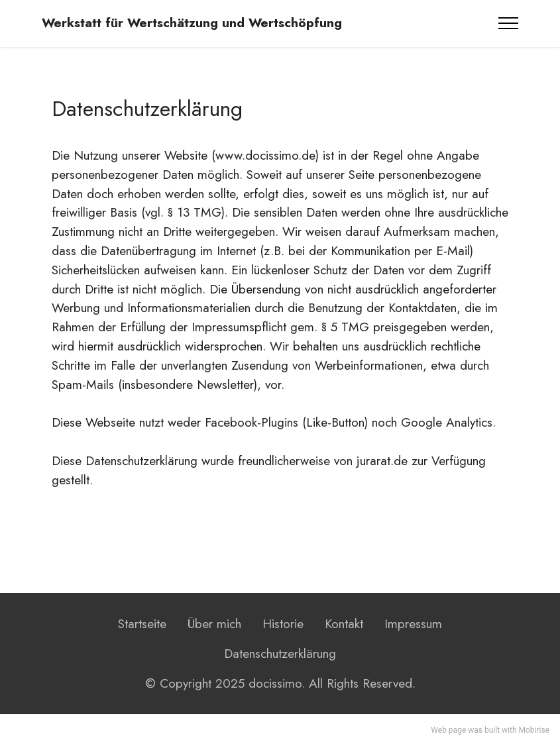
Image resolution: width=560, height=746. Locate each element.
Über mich (214, 623)
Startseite (142, 623)
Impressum (413, 623)
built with (501, 730)
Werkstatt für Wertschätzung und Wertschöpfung (192, 23)
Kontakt (344, 623)
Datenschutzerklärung (280, 653)
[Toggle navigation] (509, 23)
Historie (283, 623)
